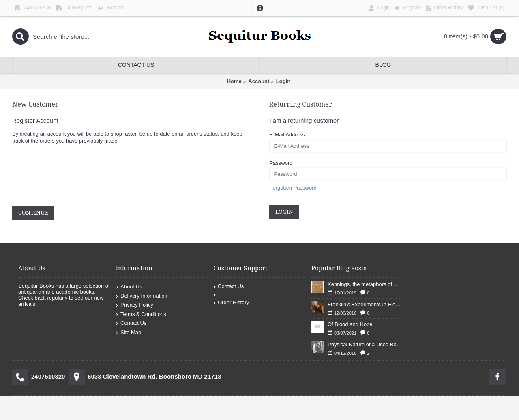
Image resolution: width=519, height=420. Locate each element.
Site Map (129, 333)
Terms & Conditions (141, 314)
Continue (33, 213)
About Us (129, 287)
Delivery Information (142, 296)
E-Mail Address (287, 135)
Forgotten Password (293, 188)
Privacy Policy (135, 305)
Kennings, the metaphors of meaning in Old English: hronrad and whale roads (365, 284)
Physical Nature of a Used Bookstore (365, 344)
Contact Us (131, 323)
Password (281, 163)
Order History (231, 302)
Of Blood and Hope (350, 324)
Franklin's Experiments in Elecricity (365, 304)
